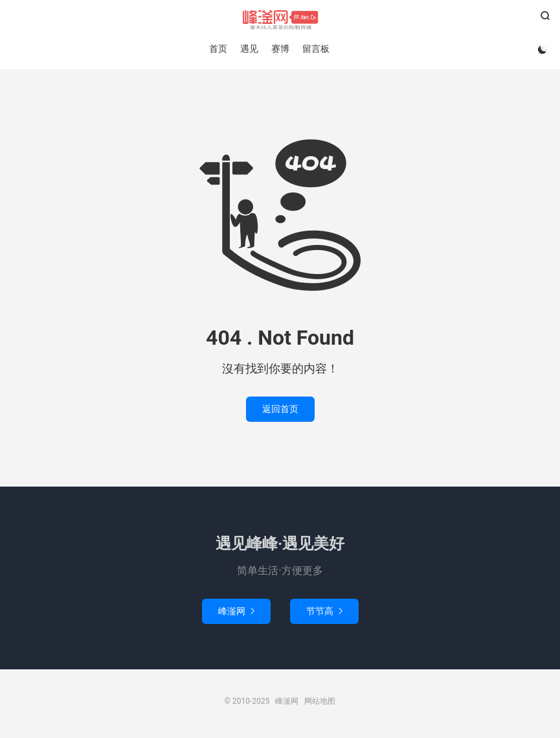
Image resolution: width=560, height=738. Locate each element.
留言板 (316, 49)
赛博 (280, 49)
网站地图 (320, 701)
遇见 (249, 49)
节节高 (324, 611)
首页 (218, 49)
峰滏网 (280, 20)
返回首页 (280, 409)
